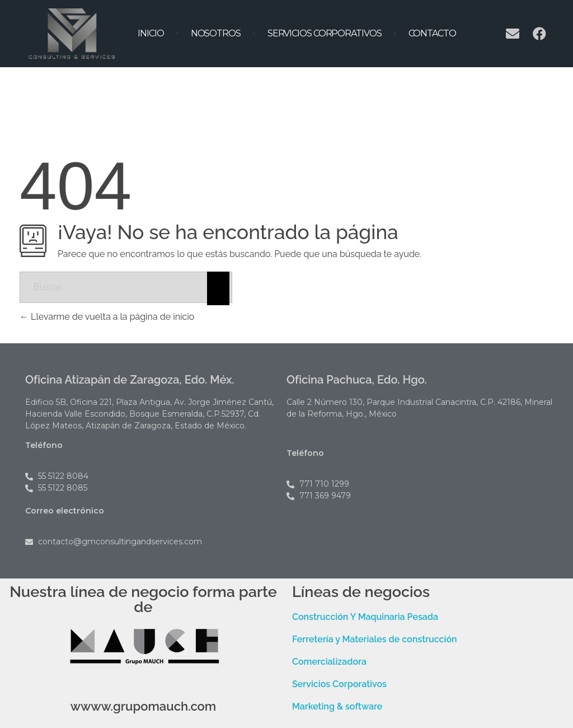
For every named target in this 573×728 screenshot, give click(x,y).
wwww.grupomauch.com (144, 706)
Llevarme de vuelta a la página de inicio (107, 317)
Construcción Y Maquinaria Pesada (365, 617)
